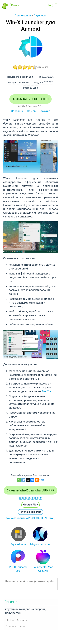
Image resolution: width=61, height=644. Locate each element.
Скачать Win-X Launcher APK (30, 490)
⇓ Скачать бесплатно (30, 99)
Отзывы (31, 111)
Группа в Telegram (31, 512)
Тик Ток (47, 391)
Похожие (44, 111)
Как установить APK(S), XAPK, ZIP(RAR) (30, 518)
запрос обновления (30, 498)
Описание (17, 111)
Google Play (30, 505)
